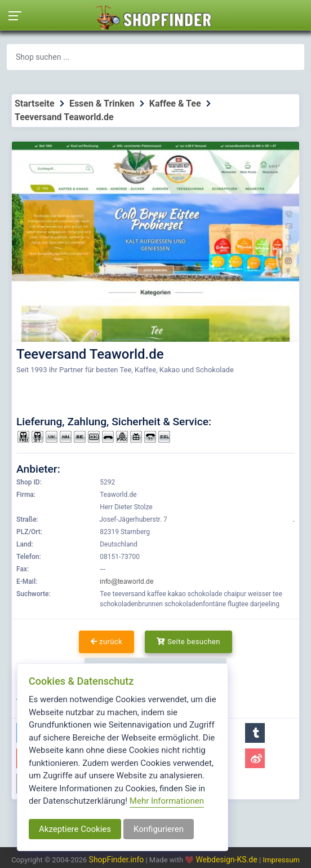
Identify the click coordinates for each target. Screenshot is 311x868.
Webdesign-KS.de (228, 860)
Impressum (281, 860)
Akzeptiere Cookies (75, 829)
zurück (106, 642)
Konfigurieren (159, 829)
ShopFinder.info (117, 860)
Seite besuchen (188, 642)
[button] (255, 733)
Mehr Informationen (167, 801)
